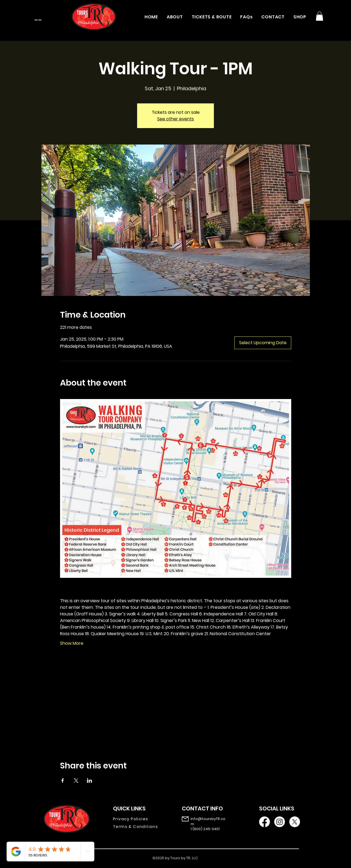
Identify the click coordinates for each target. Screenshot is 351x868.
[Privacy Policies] (139, 819)
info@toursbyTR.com (208, 821)
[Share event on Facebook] (63, 781)
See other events (175, 119)
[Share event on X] (76, 781)
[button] (319, 16)
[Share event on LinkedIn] (90, 781)
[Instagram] (280, 822)
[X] (295, 822)
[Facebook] (264, 822)
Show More (72, 643)
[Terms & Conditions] (139, 827)
